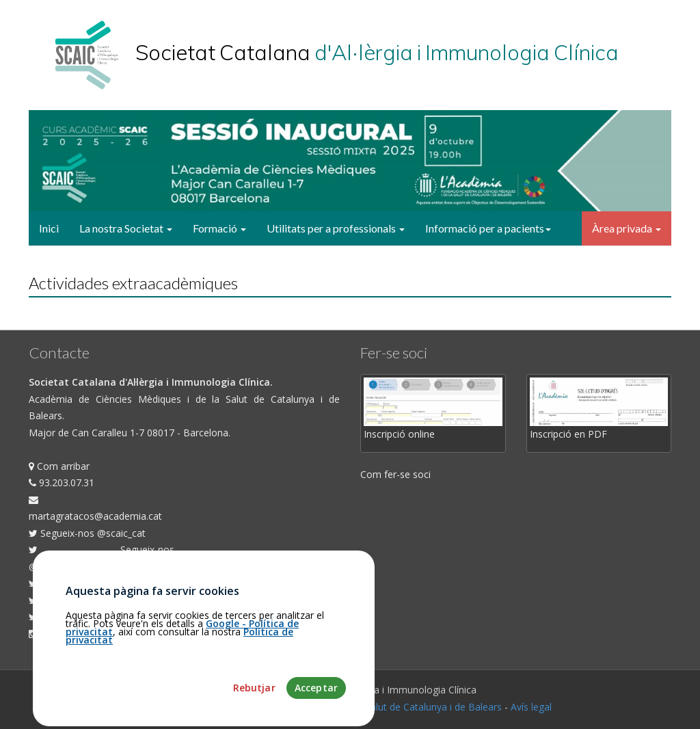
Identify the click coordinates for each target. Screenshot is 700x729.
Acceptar (316, 717)
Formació (219, 228)
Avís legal (531, 707)
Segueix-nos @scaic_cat (87, 533)
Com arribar (59, 466)
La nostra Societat (126, 228)
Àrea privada (627, 228)
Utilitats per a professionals (336, 228)
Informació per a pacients (488, 228)
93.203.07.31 (62, 482)
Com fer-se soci (395, 474)
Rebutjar (254, 717)
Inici (49, 228)
